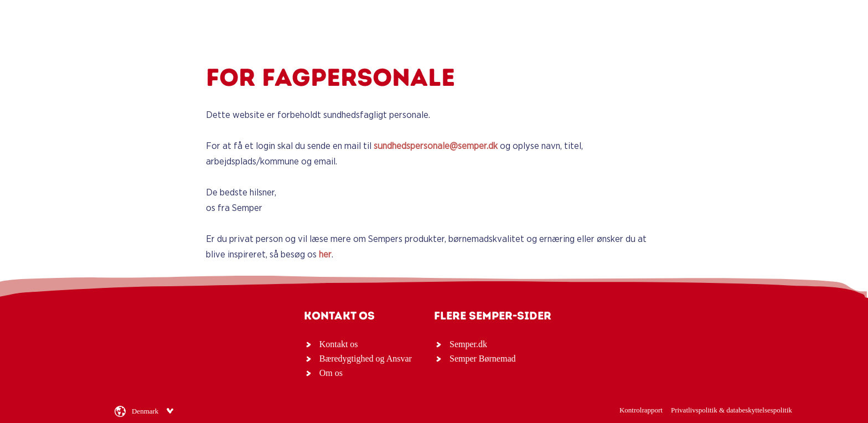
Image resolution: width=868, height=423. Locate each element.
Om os (331, 373)
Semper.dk (468, 344)
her (325, 254)
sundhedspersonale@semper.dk (436, 146)
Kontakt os (339, 344)
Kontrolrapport (641, 410)
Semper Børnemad (483, 358)
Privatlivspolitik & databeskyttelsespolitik (732, 410)
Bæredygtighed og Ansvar (366, 358)
